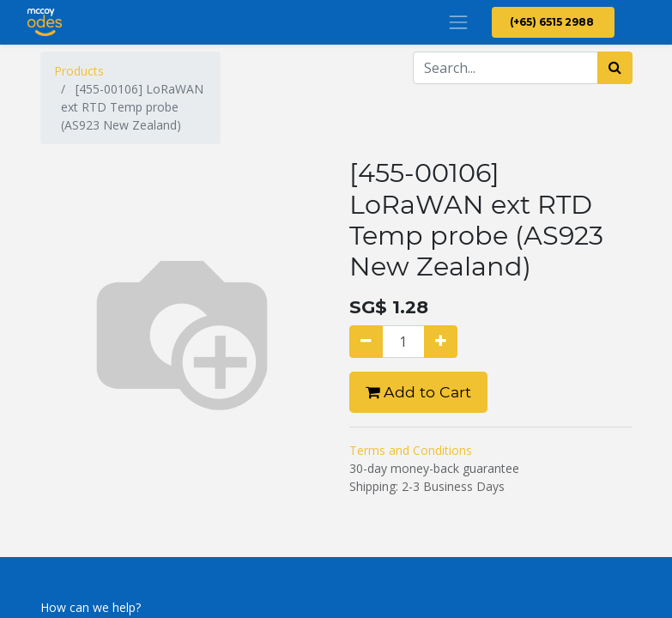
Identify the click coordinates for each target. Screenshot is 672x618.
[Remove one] (366, 342)
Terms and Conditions (411, 450)
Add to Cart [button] (418, 392)
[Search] (615, 68)
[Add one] (441, 342)
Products (79, 71)
